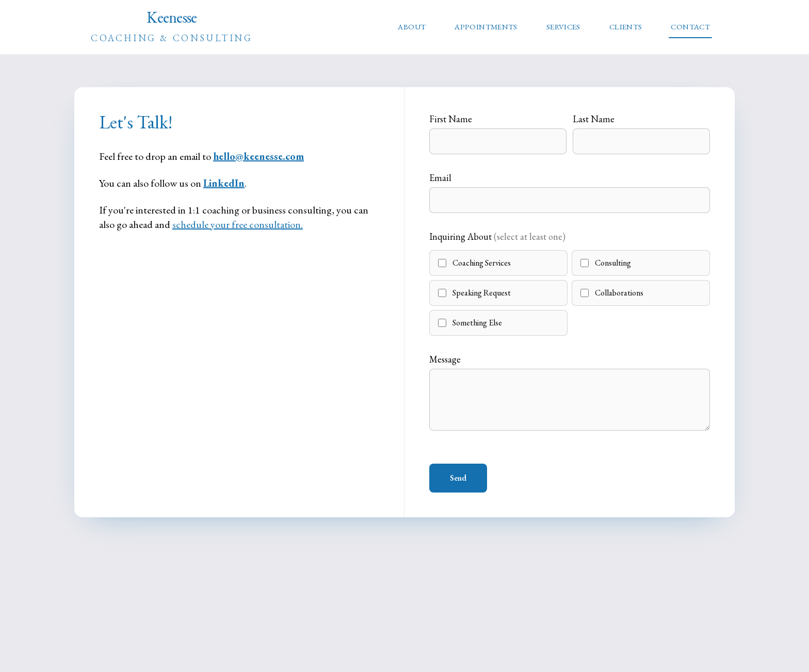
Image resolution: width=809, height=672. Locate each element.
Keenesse (172, 26)
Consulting (606, 263)
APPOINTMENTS (486, 27)
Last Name (594, 119)
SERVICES (563, 27)
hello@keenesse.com (258, 156)
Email (440, 178)
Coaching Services (474, 263)
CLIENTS (626, 27)
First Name (451, 119)
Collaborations (612, 293)
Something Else (470, 323)
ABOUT (412, 27)
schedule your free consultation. (238, 224)
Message (445, 359)
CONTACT (690, 27)
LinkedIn (224, 183)
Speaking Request (474, 293)
